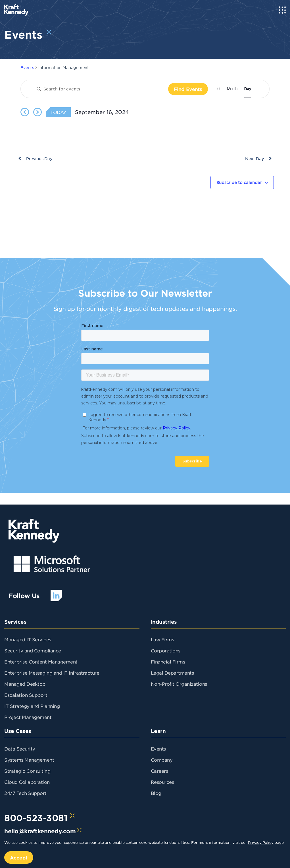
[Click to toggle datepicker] (102, 112)
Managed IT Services (28, 639)
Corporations (166, 650)
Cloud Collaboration (27, 782)
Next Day (254, 158)
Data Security (20, 749)
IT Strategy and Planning (32, 706)
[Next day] (37, 112)
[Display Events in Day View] (248, 89)
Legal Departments (172, 673)
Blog (156, 793)
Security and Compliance (33, 650)
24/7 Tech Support (25, 793)
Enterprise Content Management (41, 662)
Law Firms (162, 639)
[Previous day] (25, 112)
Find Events (188, 89)
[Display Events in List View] (218, 89)
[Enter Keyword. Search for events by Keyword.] (100, 89)
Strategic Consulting (27, 771)
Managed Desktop (25, 684)
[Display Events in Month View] (232, 89)
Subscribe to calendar (239, 182)
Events (27, 67)
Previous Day (39, 158)
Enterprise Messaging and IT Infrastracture (52, 673)
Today (58, 112)
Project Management (28, 717)
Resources (162, 782)
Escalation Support (26, 695)
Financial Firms (168, 662)
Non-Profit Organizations (179, 684)
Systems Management (29, 760)
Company (162, 760)
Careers (159, 771)
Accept (19, 857)
